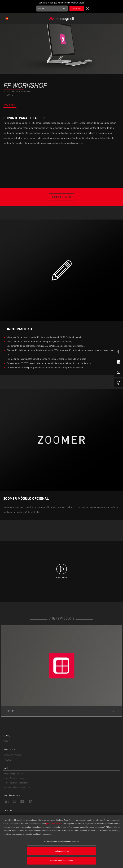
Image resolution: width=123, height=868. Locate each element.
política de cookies (54, 823)
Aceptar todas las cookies (61, 860)
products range (21, 92)
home (7, 92)
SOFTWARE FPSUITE (12, 755)
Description (10, 105)
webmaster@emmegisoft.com (17, 787)
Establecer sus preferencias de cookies (61, 842)
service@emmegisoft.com (15, 778)
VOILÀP (7, 741)
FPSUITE (7, 760)
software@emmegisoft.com (16, 783)
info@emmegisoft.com (13, 774)
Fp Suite (8, 95)
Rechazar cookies (61, 851)
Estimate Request (62, 197)
